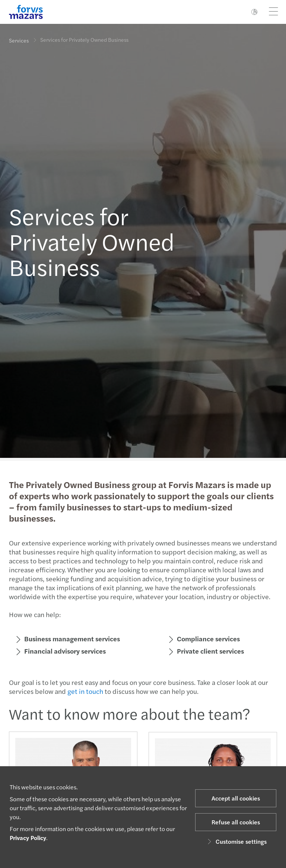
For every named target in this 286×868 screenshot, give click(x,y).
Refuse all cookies (236, 822)
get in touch (85, 691)
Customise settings (236, 841)
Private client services (210, 651)
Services (19, 40)
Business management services (71, 639)
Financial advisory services (64, 651)
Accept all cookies (236, 798)
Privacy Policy (28, 838)
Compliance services (208, 639)
